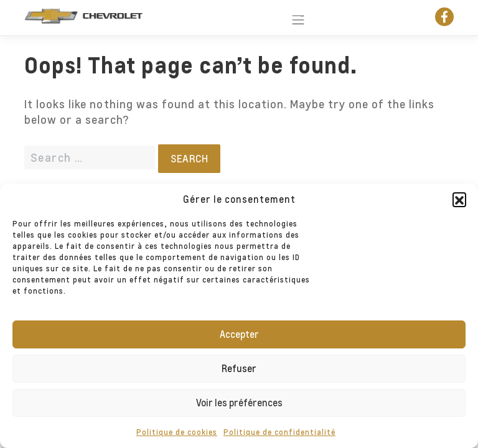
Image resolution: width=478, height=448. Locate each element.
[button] (459, 199)
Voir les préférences (239, 403)
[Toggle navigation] (293, 17)
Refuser (239, 368)
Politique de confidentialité (279, 432)
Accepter (239, 334)
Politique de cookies (177, 432)
